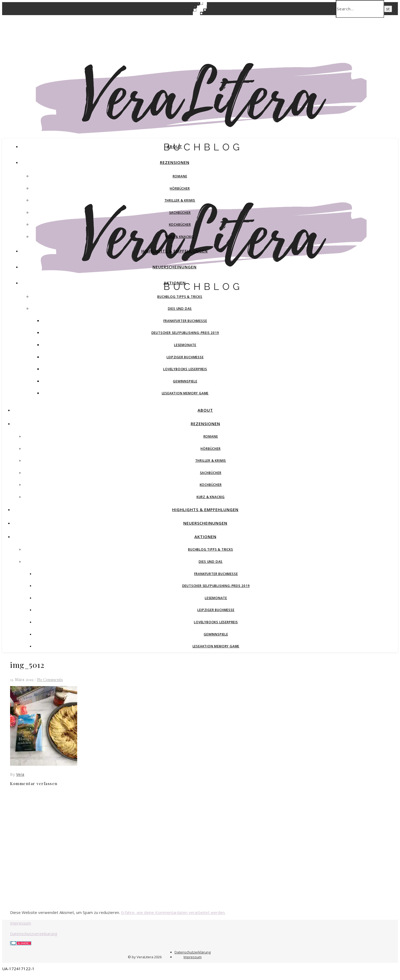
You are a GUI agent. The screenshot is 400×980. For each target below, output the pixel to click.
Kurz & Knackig (180, 237)
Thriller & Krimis (180, 200)
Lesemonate (185, 345)
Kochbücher (180, 225)
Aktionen (175, 283)
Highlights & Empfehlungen (175, 251)
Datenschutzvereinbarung (34, 934)
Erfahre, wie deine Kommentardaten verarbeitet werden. (173, 912)
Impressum (21, 923)
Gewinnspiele (185, 381)
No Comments (50, 680)
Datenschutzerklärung (193, 952)
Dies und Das (180, 309)
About (175, 146)
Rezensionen (175, 162)
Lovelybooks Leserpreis (185, 369)
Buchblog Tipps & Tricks (180, 297)
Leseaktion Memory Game (185, 393)
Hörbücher (180, 188)
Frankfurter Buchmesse (185, 321)
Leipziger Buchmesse (185, 357)
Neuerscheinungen (175, 267)
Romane (180, 176)
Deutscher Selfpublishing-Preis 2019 (185, 333)
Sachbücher (180, 213)
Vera (20, 774)
